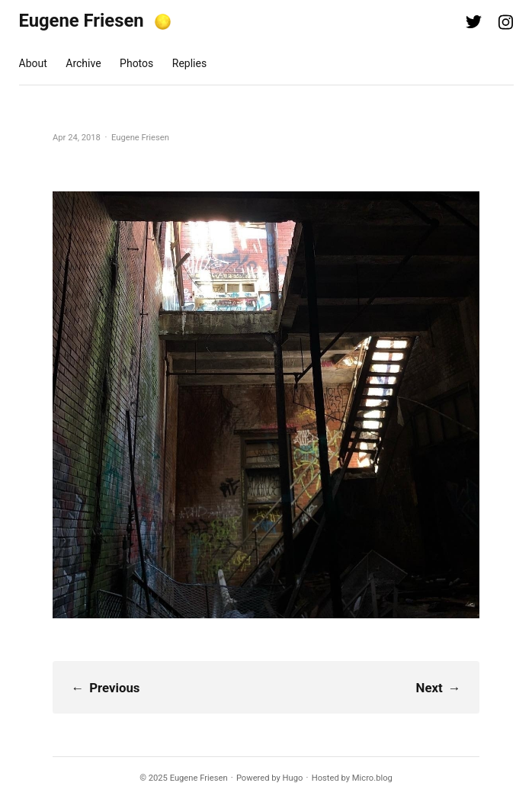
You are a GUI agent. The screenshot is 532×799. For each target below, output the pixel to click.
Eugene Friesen (82, 21)
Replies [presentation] (189, 63)
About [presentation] (33, 63)
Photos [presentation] (136, 63)
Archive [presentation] (83, 63)
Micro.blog (372, 778)
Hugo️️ (293, 778)
